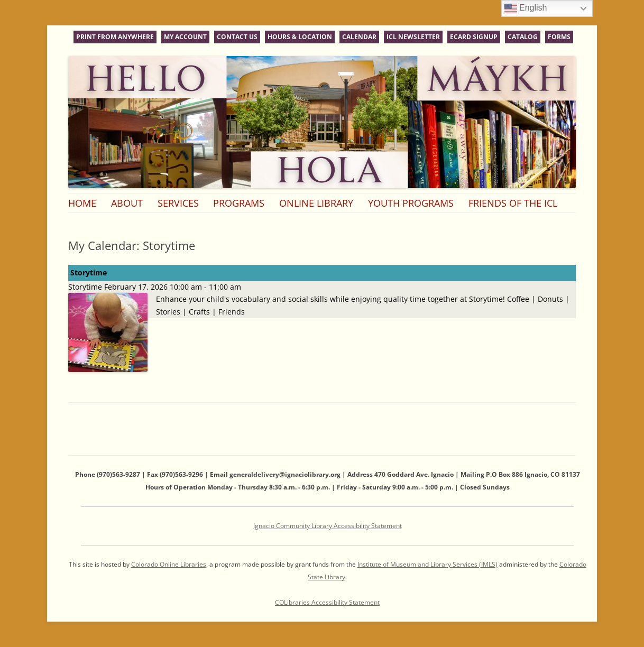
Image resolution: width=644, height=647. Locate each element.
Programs (239, 203)
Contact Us (237, 37)
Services (178, 203)
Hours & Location (300, 37)
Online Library (316, 203)
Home (82, 203)
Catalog (523, 37)
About (127, 203)
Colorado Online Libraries (169, 564)
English (526, 8)
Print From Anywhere (115, 37)
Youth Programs (411, 203)
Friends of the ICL (513, 203)
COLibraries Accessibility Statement (327, 602)
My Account (185, 37)
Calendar (359, 37)
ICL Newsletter (413, 37)
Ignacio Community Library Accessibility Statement (328, 526)
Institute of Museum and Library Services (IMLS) (427, 564)
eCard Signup (474, 37)
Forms (559, 37)
